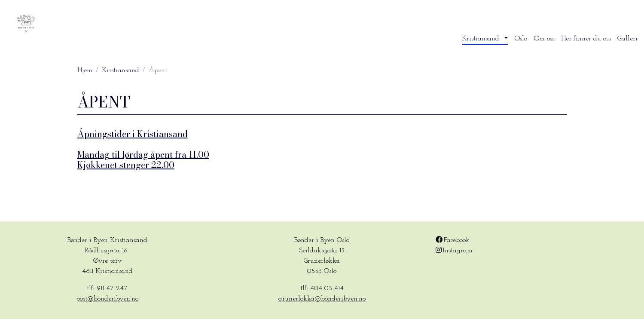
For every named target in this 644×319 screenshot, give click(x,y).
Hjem (85, 71)
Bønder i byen (74, 24)
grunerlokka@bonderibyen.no (322, 299)
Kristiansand (121, 71)
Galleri (627, 39)
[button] (485, 39)
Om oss (544, 39)
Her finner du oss (586, 39)
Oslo (521, 39)
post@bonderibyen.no (107, 299)
